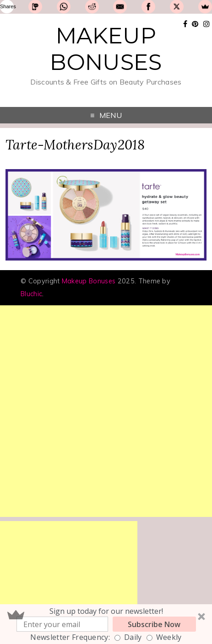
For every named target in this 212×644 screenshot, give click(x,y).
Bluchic (31, 294)
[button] (106, 624)
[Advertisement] (106, 411)
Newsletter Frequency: (70, 637)
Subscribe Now (154, 624)
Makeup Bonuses (106, 49)
